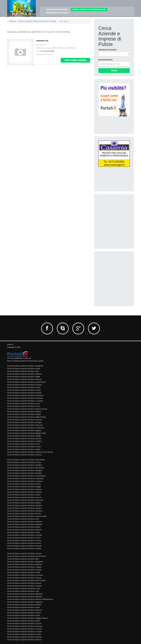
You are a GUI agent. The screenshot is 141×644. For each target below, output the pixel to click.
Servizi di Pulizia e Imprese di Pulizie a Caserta (24, 570)
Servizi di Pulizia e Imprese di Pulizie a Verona (24, 640)
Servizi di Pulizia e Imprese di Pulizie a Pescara (25, 610)
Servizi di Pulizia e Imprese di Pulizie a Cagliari (24, 567)
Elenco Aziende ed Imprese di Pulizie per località (25, 361)
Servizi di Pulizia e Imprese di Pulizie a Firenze (24, 393)
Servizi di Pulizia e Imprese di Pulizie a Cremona (25, 575)
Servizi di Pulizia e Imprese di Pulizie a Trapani (24, 632)
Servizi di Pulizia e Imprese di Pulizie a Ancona (24, 553)
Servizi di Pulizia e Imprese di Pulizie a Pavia (24, 607)
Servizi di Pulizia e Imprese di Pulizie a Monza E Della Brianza (30, 599)
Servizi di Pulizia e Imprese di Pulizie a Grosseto (25, 398)
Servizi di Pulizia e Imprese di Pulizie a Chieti (24, 572)
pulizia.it (10, 344)
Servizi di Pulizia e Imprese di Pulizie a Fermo (24, 484)
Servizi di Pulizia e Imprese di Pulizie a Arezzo (24, 462)
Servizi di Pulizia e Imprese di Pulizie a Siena (24, 532)
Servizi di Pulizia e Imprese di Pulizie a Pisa (23, 519)
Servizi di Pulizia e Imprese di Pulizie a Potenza (25, 522)
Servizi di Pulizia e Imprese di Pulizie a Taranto (24, 535)
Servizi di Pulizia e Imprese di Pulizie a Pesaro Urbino (27, 516)
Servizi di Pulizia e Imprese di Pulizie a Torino (24, 538)
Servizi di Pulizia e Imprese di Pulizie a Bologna (25, 470)
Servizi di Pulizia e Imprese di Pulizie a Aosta (24, 369)
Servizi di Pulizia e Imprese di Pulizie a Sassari (24, 623)
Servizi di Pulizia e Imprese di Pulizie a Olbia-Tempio (27, 417)
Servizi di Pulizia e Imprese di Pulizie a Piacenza (25, 425)
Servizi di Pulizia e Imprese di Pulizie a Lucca (24, 406)
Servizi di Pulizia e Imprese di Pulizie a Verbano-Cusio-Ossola (30, 452)
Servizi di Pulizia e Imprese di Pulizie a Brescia (24, 379)
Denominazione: (106, 60)
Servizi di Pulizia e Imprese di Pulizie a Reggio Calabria (27, 618)
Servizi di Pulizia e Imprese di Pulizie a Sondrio (24, 441)
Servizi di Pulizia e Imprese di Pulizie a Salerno (24, 530)
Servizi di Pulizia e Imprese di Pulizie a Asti (23, 371)
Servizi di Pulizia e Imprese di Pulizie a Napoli (24, 414)
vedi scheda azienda (75, 60)
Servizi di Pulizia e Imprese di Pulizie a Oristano (25, 511)
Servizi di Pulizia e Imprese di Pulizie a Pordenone (26, 428)
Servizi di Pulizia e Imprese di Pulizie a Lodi (23, 591)
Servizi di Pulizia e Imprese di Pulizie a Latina (24, 495)
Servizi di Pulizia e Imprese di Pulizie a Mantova (25, 594)
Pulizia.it (13, 21)
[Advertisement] (119, 215)
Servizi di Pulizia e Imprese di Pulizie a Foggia (24, 487)
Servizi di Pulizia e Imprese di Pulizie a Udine (24, 449)
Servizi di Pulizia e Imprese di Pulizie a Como (24, 387)
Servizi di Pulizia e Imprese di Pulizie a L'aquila (24, 586)
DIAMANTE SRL (42, 41)
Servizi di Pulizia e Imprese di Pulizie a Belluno (24, 374)
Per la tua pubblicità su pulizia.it (19, 358)
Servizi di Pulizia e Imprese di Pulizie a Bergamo (25, 562)
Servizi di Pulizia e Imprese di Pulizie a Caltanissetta (26, 382)
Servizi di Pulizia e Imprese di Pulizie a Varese (24, 543)
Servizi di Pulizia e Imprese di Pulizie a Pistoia (24, 613)
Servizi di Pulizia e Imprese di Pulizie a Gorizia (24, 583)
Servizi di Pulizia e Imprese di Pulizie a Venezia (24, 637)
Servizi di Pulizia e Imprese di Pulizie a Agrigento (25, 366)
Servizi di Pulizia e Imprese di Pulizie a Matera (24, 503)
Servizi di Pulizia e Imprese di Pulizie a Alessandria (26, 460)
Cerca (114, 70)
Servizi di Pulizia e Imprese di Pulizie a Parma (24, 513)
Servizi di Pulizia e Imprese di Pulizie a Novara (24, 508)
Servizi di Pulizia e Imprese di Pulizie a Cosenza (25, 481)
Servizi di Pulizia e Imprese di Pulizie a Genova (24, 489)
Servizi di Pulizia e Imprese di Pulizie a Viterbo (24, 548)
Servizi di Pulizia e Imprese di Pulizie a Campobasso (26, 476)
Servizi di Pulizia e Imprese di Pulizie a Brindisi (24, 473)
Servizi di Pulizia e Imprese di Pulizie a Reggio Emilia (27, 433)
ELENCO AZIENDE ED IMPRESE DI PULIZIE (89, 9)
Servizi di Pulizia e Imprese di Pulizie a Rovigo (24, 436)
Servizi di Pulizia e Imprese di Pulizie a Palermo (25, 420)
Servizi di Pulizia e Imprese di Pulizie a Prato (24, 615)
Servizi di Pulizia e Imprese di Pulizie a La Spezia (25, 401)
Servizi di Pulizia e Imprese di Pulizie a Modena (25, 505)
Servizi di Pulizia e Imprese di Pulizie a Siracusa (25, 626)
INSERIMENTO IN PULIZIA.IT (58, 13)
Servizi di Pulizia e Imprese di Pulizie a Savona (24, 439)
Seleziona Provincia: (108, 50)
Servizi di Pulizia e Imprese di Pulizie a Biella (24, 377)
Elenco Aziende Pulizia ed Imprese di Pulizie (38, 21)
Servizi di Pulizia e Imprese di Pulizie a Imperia (24, 492)
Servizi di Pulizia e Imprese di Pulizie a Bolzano (25, 564)
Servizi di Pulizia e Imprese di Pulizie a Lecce (24, 588)
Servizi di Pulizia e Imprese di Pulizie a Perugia (24, 422)
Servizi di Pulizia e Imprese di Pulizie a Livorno (24, 497)
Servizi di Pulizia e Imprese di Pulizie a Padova (24, 605)
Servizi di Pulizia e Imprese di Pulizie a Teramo (24, 629)
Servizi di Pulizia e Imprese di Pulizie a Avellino (24, 465)
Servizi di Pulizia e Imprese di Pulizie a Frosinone (25, 395)
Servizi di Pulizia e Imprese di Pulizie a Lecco (24, 404)
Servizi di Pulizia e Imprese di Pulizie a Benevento (26, 468)
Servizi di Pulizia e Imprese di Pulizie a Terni (23, 444)
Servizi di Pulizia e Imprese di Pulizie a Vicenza (24, 455)
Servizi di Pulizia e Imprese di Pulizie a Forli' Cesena (26, 580)
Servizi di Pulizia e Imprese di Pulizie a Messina (25, 597)
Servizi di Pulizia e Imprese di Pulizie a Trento (24, 447)
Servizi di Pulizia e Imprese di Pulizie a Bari (23, 559)
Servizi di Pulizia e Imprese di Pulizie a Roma (24, 621)
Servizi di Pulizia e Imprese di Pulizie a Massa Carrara (27, 409)
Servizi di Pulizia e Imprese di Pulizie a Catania (24, 385)
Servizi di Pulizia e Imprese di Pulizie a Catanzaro (25, 478)
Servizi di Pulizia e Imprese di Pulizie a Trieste (24, 634)
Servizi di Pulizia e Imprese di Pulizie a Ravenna (25, 524)
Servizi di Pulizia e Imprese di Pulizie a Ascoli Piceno (26, 556)
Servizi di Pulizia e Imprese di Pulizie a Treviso (24, 540)
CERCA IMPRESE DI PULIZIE (57, 9)
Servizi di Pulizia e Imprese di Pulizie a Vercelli (24, 546)
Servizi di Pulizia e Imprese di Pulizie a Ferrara (24, 578)
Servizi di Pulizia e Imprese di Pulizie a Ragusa (24, 430)
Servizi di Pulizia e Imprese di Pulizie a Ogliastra (25, 602)
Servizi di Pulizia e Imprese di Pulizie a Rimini (24, 527)
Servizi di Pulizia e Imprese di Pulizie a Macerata (25, 500)
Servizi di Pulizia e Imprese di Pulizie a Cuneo (24, 390)
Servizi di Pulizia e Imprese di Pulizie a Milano (24, 412)
